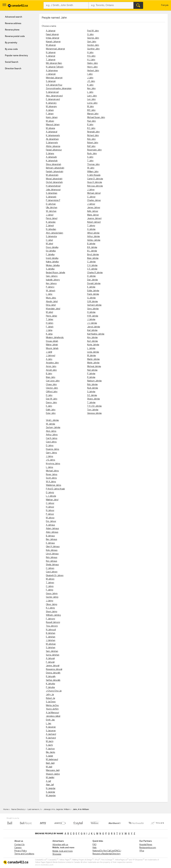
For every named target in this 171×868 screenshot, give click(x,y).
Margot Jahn (93, 114)
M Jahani (50, 121)
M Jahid (49, 312)
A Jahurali (50, 659)
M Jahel (49, 244)
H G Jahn (91, 56)
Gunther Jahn (93, 49)
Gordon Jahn (93, 45)
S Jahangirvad (52, 92)
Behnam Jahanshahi (55, 168)
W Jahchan (51, 211)
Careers (18, 848)
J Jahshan (51, 640)
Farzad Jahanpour (54, 150)
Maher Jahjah (52, 345)
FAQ (94, 845)
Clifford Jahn (52, 392)
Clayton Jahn (52, 388)
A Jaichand (51, 734)
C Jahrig (50, 586)
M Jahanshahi (52, 175)
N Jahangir (51, 53)
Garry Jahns (51, 453)
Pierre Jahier (52, 316)
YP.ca (142, 851)
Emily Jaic (50, 720)
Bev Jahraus (52, 539)
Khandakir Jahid (53, 309)
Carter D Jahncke (95, 179)
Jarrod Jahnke (94, 327)
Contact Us (19, 845)
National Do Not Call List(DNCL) (107, 851)
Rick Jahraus (52, 558)
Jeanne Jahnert (94, 219)
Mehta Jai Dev (52, 706)
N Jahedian (51, 229)
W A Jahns (51, 482)
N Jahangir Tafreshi (55, 67)
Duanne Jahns (53, 449)
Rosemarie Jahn (94, 150)
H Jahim (50, 323)
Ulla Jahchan (52, 208)
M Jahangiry (51, 107)
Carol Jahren (52, 572)
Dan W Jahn (52, 399)
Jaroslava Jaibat (53, 716)
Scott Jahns (51, 478)
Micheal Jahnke (94, 367)
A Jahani (50, 110)
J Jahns (50, 456)
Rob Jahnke (92, 385)
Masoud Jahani (53, 125)
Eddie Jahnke (93, 291)
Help (95, 848)
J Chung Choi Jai (54, 691)
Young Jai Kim (52, 709)
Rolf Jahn (91, 146)
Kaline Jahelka (52, 262)
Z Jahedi (50, 226)
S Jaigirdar (51, 792)
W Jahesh (51, 291)
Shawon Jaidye (53, 774)
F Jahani (50, 114)
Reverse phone (12, 30)
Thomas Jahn (93, 164)
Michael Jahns (52, 471)
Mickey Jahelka (53, 266)
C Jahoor (50, 503)
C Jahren (50, 568)
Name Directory (18, 809)
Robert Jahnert (94, 222)
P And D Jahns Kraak (55, 489)
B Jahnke (91, 244)
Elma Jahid (51, 305)
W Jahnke (51, 424)
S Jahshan (51, 648)
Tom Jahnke (93, 410)
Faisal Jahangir (52, 35)
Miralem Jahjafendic (55, 338)
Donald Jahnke (94, 284)
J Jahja (49, 330)
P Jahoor (50, 514)
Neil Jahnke (92, 370)
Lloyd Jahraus (52, 554)
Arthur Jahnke (94, 237)
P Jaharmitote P (53, 200)
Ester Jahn (51, 413)
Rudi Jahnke (93, 388)
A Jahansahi (51, 157)
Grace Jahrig (52, 594)
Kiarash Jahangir (53, 42)
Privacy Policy (21, 851)
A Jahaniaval (52, 132)
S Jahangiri (51, 81)
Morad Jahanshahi (54, 179)
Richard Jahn (93, 136)
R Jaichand (51, 738)
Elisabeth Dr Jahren (55, 576)
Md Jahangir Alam (54, 63)
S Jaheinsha (51, 237)
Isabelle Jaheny (53, 280)
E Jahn (49, 406)
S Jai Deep (51, 702)
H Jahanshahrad (53, 186)
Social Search (12, 62)
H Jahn (90, 53)
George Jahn (93, 38)
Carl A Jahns (52, 438)
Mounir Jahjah (52, 348)
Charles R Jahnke (95, 273)
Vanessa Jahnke (94, 413)
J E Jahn (91, 81)
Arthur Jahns (52, 435)
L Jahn (90, 92)
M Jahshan (51, 644)
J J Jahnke (92, 323)
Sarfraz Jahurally (53, 680)
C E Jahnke (92, 269)
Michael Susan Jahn (96, 117)
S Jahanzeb (51, 197)
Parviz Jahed (52, 219)
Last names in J (34, 809)
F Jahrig (50, 590)
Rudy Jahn (92, 154)
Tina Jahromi (52, 626)
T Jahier (50, 320)
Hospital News (146, 845)
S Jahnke (91, 392)
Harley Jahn (93, 63)
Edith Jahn (51, 410)
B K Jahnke (92, 247)
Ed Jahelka (51, 251)
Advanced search (14, 17)
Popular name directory (16, 56)
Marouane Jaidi (53, 770)
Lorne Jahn (92, 103)
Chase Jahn (51, 385)
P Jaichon (50, 749)
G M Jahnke (93, 302)
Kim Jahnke (92, 338)
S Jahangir (51, 56)
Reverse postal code (15, 36)
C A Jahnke (92, 266)
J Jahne (91, 190)
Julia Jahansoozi (53, 190)
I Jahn (90, 74)
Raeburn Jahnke (94, 381)
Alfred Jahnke (93, 233)
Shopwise (57, 854)
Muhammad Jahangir (55, 49)
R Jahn (90, 125)
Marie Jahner (93, 215)
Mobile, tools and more (63, 851)
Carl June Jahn (53, 381)
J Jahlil (49, 352)
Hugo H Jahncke (95, 182)
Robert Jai (50, 698)
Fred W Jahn (93, 31)
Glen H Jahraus (53, 547)
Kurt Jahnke (93, 341)
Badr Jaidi (50, 763)
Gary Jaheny (52, 276)
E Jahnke (91, 287)
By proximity (11, 43)
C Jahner (91, 197)
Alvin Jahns (51, 431)
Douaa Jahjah (52, 341)
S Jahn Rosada (94, 175)
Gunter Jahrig (52, 597)
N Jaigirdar (51, 788)
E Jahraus (50, 543)
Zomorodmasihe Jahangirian (59, 89)
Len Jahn (91, 99)
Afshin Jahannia (53, 146)
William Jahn (93, 172)
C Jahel (49, 240)
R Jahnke (91, 377)
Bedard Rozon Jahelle (56, 273)
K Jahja (49, 334)
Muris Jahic (51, 298)
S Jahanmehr (52, 143)
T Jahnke (91, 403)
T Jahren (50, 583)
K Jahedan (51, 222)
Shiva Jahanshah (54, 164)
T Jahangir (51, 60)
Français (165, 5)
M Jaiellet (50, 778)
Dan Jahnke (93, 280)
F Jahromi (50, 619)
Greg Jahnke (93, 309)
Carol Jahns (51, 442)
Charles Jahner (94, 200)
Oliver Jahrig (52, 605)
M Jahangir (51, 45)
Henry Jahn (92, 67)
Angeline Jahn (52, 363)
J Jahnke (91, 320)
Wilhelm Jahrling (53, 615)
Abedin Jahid (52, 302)
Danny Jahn (51, 403)
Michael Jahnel (94, 193)
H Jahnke (91, 312)
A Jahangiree (52, 71)
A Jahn (49, 359)
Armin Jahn (51, 367)
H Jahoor (50, 507)
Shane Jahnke (94, 399)
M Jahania (50, 128)
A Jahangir (51, 31)
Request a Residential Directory (107, 854)
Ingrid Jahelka (52, 258)
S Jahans (50, 154)
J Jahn (90, 78)
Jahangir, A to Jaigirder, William (57, 809)
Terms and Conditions (24, 854)
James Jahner (94, 208)
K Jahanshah (52, 161)
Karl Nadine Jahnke (96, 334)
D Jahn (49, 395)
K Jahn (90, 85)
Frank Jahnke (93, 294)
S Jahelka (50, 269)
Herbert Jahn (93, 71)
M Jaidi (49, 767)
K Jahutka (50, 684)
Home (6, 809)
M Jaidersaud (52, 760)
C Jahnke (91, 262)
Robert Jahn (93, 143)
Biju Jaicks (51, 752)
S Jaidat (49, 756)
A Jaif (48, 781)
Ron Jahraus (52, 561)
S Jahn (90, 157)
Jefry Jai (50, 695)
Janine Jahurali (53, 666)
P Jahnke (91, 374)
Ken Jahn (91, 89)
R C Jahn (91, 128)
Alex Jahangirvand (54, 96)
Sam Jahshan (52, 651)
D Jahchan (51, 204)
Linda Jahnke (93, 352)
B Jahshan (51, 633)
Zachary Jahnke (53, 428)
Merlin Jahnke (93, 363)
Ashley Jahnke (94, 240)
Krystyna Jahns (53, 464)
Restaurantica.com (148, 848)
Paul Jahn (92, 121)
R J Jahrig (50, 608)
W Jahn (91, 168)
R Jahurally (51, 677)
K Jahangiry (51, 103)
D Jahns (50, 446)
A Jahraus (50, 525)
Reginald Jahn (93, 132)
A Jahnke (91, 229)
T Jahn (90, 161)
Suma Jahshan (53, 655)
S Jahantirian (52, 193)
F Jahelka (50, 255)
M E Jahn (91, 110)
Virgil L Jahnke (52, 420)
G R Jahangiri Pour (54, 85)
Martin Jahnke (93, 359)
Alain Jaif (50, 785)
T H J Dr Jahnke (94, 406)
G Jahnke (91, 298)
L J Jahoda (51, 496)
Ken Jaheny (51, 284)
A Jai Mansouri (52, 713)
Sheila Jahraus (52, 565)
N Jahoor (50, 511)
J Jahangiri (51, 74)
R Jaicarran (51, 727)
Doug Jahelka (52, 247)
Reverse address (13, 23)
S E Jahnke (92, 395)
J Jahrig (50, 601)
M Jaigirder (51, 796)
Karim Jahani (52, 117)
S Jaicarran (51, 731)
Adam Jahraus (52, 529)
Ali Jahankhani (52, 139)
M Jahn (91, 107)
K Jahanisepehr (53, 136)
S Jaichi (49, 745)
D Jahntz (50, 493)
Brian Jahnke (93, 258)
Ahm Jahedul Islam (55, 233)
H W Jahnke (93, 316)
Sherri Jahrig (52, 612)
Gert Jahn (92, 42)
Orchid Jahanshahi (54, 182)
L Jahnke (91, 348)
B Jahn (49, 374)
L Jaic (49, 724)
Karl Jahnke (92, 330)
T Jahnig (91, 226)
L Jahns (50, 467)
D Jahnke (91, 276)
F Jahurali (50, 662)
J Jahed (50, 215)
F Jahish (50, 327)
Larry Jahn (92, 96)
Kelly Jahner (93, 211)
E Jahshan (51, 637)
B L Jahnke (92, 251)
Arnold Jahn (51, 370)
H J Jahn (91, 60)
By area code (11, 49)
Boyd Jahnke (93, 255)
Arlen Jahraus (52, 532)
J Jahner (91, 204)
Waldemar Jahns (54, 485)
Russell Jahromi (53, 622)
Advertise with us (60, 845)
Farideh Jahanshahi (55, 172)
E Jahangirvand (53, 99)
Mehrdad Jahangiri (54, 78)
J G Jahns (51, 460)
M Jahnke (92, 356)
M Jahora (50, 518)
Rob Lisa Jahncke (95, 186)
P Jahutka (50, 687)
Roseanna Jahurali (54, 669)
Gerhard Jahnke (94, 305)
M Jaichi (50, 741)
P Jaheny (50, 287)
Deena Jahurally (53, 673)
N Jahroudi (51, 630)
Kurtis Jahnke (93, 345)
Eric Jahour (51, 521)
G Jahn (90, 35)
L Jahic (49, 294)
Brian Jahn (51, 377)
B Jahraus (50, 536)
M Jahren (50, 579)
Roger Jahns (52, 475)
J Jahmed (51, 356)
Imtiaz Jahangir (53, 38)
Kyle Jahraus (52, 550)
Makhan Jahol (52, 500)
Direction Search (13, 69)
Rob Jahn (91, 139)
